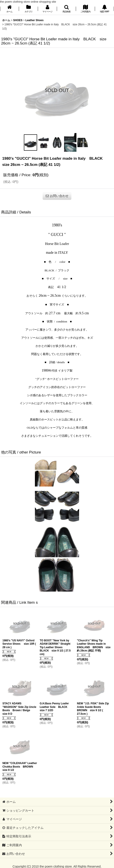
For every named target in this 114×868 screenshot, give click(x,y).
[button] (66, 9)
